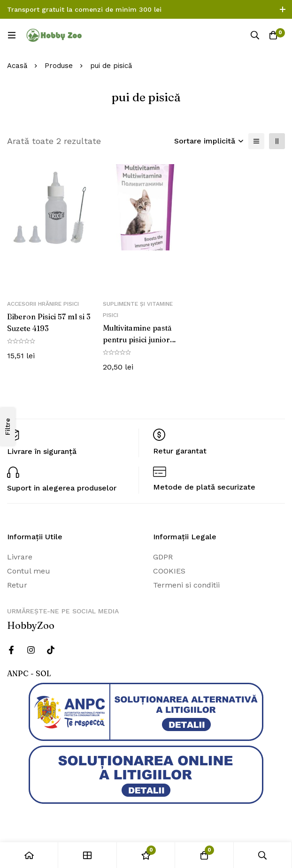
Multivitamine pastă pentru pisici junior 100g (138, 339)
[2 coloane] (277, 141)
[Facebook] (11, 650)
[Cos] (273, 35)
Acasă (17, 66)
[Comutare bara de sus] (283, 9)
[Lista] (256, 141)
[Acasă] (29, 855)
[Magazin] (87, 855)
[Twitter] (51, 650)
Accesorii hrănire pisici (43, 304)
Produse (59, 66)
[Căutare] (254, 35)
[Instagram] (31, 650)
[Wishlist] (146, 855)
